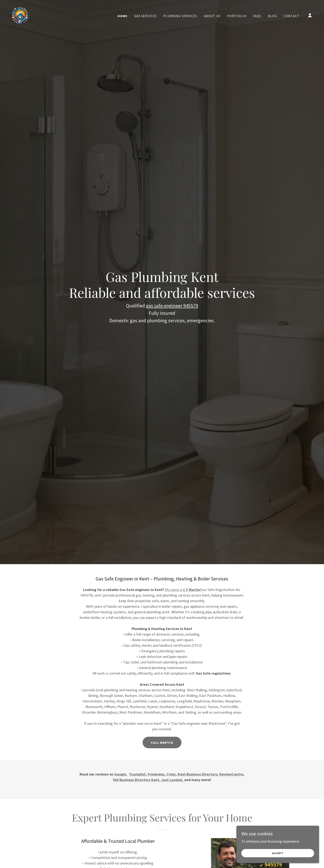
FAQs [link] (257, 16)
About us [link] (212, 16)
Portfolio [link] (237, 16)
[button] (310, 15)
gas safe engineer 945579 (172, 306)
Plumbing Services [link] (180, 16)
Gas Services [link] (145, 16)
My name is (182, 590)
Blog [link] (273, 16)
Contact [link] (291, 16)
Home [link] (123, 16)
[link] (20, 15)
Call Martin (162, 742)
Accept (278, 853)
